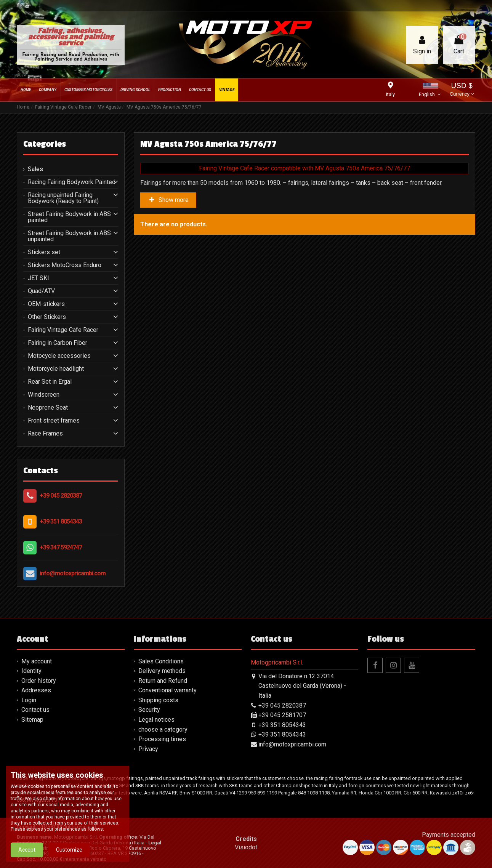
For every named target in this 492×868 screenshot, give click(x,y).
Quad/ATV (41, 291)
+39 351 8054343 (61, 521)
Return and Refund (163, 681)
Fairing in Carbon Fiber (58, 343)
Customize (69, 855)
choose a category (163, 729)
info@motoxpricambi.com (73, 573)
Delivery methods (162, 671)
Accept (27, 855)
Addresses (36, 690)
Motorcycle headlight (56, 369)
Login (29, 700)
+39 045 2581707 (282, 715)
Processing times (162, 739)
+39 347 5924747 (61, 547)
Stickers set (44, 252)
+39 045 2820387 (61, 496)
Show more (168, 200)
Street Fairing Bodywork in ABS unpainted (69, 236)
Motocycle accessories (59, 356)
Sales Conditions (161, 661)
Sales (35, 169)
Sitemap (32, 720)
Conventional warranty (167, 690)
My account (37, 661)
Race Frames (45, 434)
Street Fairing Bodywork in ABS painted (69, 217)
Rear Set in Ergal (50, 382)
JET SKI (38, 278)
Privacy (148, 749)
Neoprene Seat (48, 408)
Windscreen (44, 395)
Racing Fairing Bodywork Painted (72, 182)
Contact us (35, 710)
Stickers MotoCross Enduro (65, 265)
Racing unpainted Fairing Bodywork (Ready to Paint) (63, 198)
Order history (39, 681)
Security (149, 710)
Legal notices (156, 720)
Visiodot (246, 847)
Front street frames (54, 421)
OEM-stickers (46, 304)
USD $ (462, 90)
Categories (45, 144)
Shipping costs (158, 700)
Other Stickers (47, 317)
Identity (31, 671)
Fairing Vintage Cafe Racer (63, 330)
